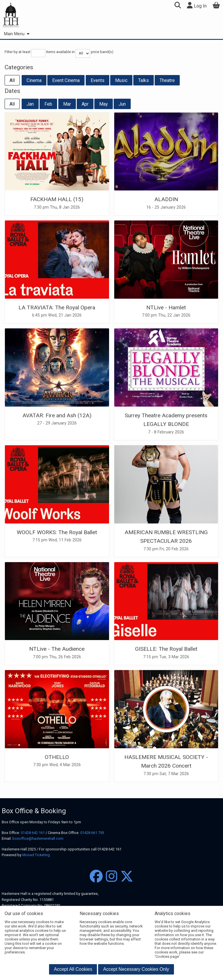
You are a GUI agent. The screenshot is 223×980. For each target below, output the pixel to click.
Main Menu (17, 34)
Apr (85, 104)
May (104, 104)
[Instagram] (111, 877)
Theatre (167, 80)
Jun (122, 104)
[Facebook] (96, 877)
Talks (144, 80)
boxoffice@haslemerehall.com (38, 838)
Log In (197, 5)
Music (121, 80)
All (12, 80)
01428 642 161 (33, 833)
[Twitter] (127, 877)
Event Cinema (66, 80)
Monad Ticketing (36, 855)
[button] (178, 6)
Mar (67, 104)
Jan (30, 104)
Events (98, 80)
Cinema (34, 80)
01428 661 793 (92, 833)
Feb (48, 104)
